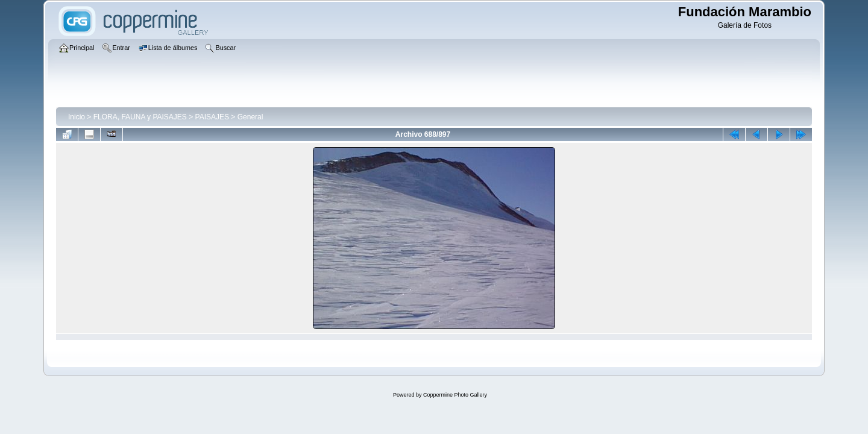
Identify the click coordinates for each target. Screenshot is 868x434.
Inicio (77, 117)
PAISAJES (212, 117)
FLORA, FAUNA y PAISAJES (140, 117)
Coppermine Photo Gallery (455, 395)
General (250, 117)
